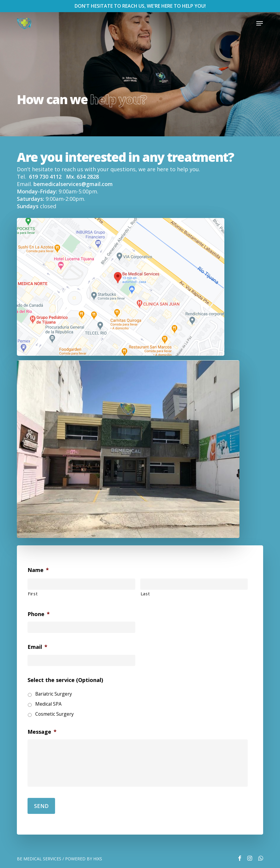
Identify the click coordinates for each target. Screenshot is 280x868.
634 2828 (88, 177)
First (33, 594)
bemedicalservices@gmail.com (73, 184)
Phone (39, 614)
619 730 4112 (46, 177)
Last (145, 594)
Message (42, 732)
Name (38, 570)
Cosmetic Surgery (54, 714)
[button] (260, 23)
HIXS (98, 859)
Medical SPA (48, 704)
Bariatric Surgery (54, 694)
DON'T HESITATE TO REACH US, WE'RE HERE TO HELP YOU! (140, 6)
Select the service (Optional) (65, 680)
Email (37, 647)
